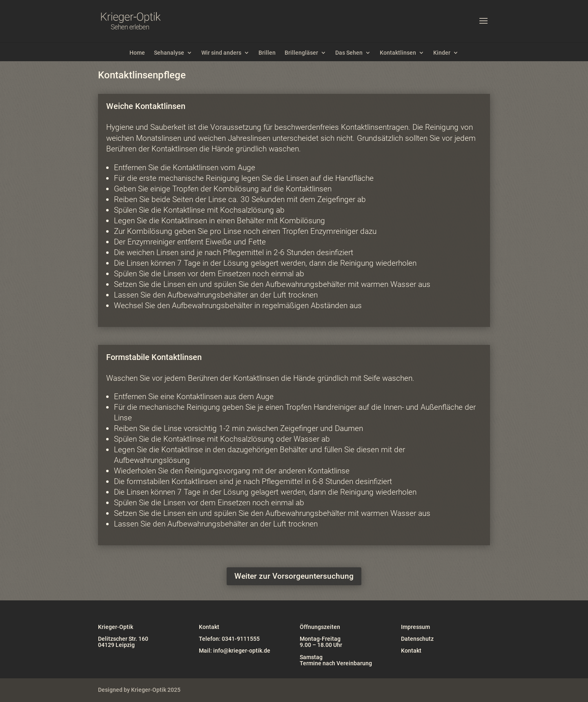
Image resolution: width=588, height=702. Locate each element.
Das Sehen (349, 53)
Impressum (415, 627)
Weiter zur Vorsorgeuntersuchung (294, 576)
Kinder (442, 53)
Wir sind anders (221, 53)
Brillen (267, 53)
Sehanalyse (169, 53)
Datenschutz (417, 639)
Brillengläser (301, 53)
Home (137, 53)
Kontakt (411, 651)
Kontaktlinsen (398, 53)
